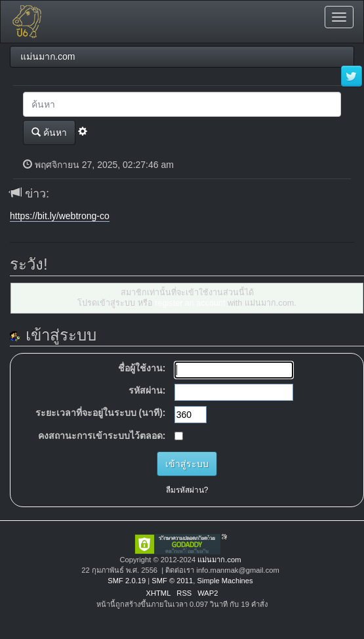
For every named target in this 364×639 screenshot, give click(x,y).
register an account (190, 303)
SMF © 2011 (172, 581)
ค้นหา (49, 132)
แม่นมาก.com (219, 560)
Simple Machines (225, 581)
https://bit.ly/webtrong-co (60, 216)
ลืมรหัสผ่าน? (187, 490)
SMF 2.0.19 (127, 581)
